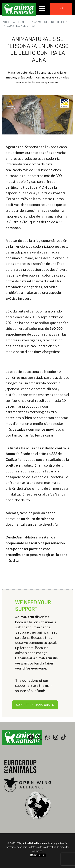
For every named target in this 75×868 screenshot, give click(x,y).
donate (61, 8)
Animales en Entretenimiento (52, 22)
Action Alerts (22, 22)
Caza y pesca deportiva (21, 26)
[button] (42, 8)
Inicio (6, 22)
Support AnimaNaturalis (35, 705)
